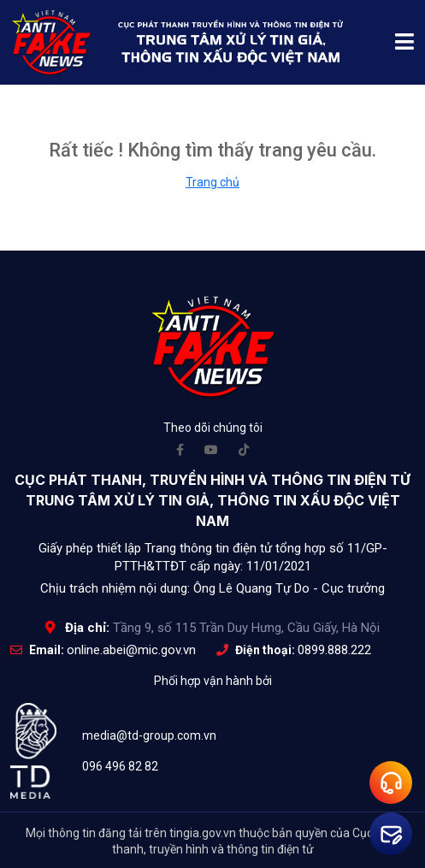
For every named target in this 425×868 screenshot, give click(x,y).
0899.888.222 (334, 650)
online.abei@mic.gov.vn (131, 650)
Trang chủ (212, 182)
